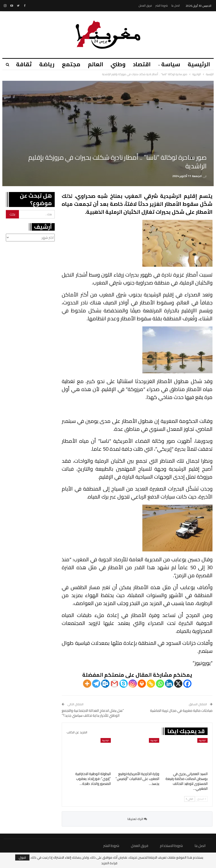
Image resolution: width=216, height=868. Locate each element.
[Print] (142, 684)
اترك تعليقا (137, 819)
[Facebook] (187, 684)
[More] (87, 684)
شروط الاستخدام (171, 846)
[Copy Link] (151, 684)
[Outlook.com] (105, 684)
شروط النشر (162, 6)
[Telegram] (96, 684)
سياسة (170, 64)
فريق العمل (145, 6)
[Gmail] (114, 684)
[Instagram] (133, 684)
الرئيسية (199, 64)
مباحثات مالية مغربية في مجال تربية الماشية (181, 711)
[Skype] (124, 684)
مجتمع (68, 64)
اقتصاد (140, 64)
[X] (178, 684)
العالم (93, 64)
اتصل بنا (176, 6)
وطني (116, 64)
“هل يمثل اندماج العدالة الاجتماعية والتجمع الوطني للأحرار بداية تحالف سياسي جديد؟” (93, 713)
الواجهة (202, 740)
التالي (189, 799)
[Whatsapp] (160, 684)
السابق (202, 799)
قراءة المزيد (109, 863)
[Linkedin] (169, 684)
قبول (22, 857)
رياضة (43, 64)
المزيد (19, 64)
